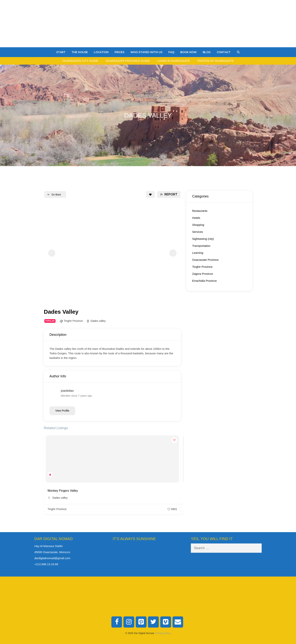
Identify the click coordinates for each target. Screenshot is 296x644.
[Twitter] (153, 622)
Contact (224, 52)
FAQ (171, 52)
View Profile (62, 411)
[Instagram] (129, 622)
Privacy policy (163, 633)
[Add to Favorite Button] (150, 194)
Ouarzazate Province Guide (128, 61)
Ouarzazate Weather (148, 558)
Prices (119, 52)
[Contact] (178, 622)
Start (61, 52)
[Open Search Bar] (238, 52)
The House (80, 52)
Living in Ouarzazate (174, 61)
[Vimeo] (166, 622)
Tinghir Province (73, 321)
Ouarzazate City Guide (80, 61)
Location (101, 52)
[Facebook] (117, 622)
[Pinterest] (141, 622)
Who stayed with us (146, 52)
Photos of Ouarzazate (216, 61)
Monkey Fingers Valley (63, 491)
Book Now (188, 52)
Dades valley (98, 321)
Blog (207, 52)
